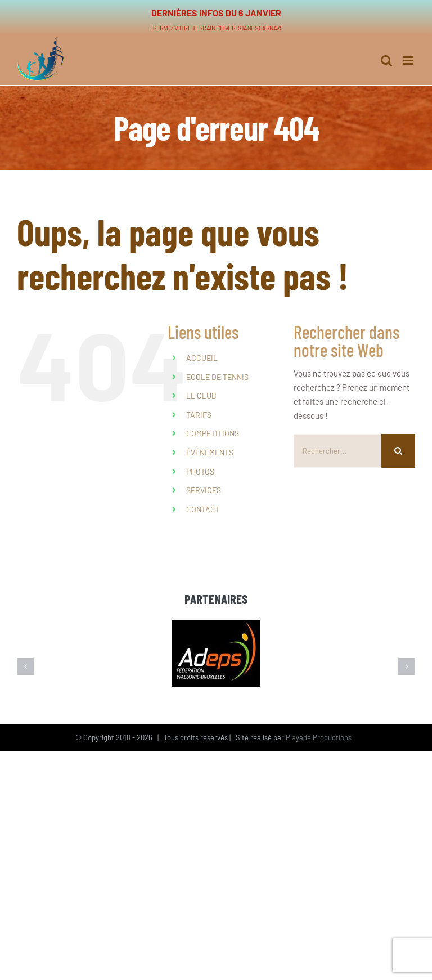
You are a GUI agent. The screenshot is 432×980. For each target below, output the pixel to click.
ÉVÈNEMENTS (210, 452)
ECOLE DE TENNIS (217, 377)
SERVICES (204, 490)
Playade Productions (319, 737)
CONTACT (203, 509)
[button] (25, 666)
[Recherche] (398, 451)
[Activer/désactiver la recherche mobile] (386, 55)
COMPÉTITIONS (213, 433)
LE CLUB (201, 395)
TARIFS (199, 415)
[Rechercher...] (337, 451)
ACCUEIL (202, 358)
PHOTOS (200, 471)
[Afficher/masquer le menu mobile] (409, 55)
